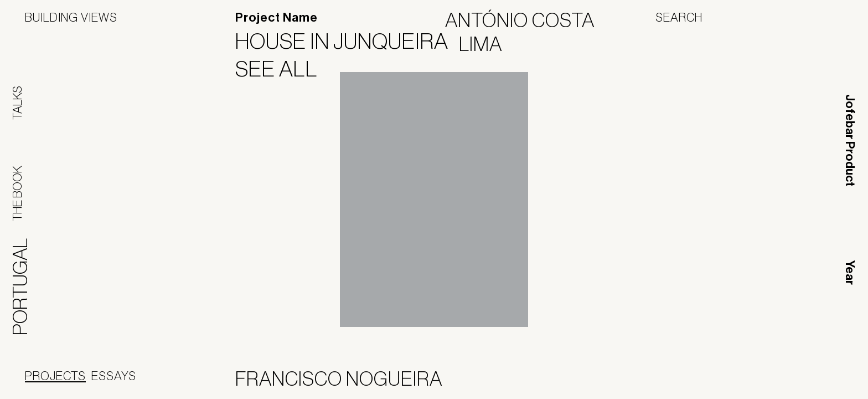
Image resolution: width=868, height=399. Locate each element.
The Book (17, 193)
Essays (114, 376)
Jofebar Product (850, 140)
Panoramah (743, 381)
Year (850, 273)
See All (283, 69)
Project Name (277, 18)
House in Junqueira (349, 41)
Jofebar (814, 377)
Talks (17, 103)
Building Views (71, 17)
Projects (55, 376)
